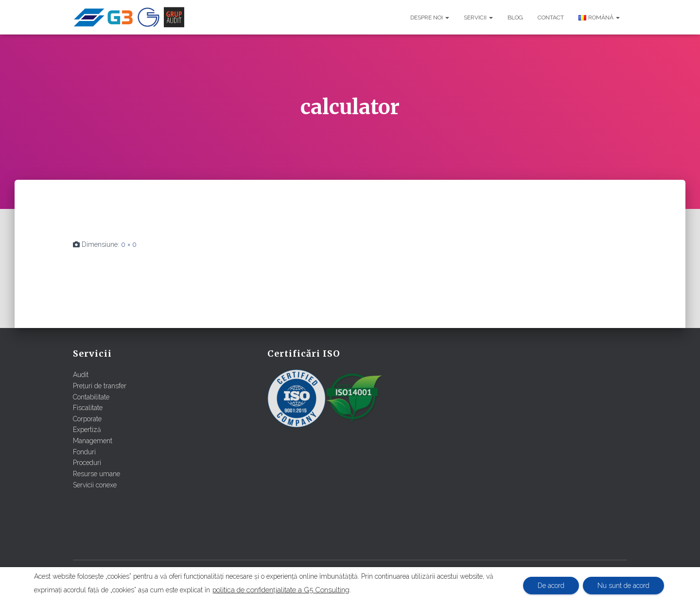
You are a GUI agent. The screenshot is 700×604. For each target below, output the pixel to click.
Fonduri (84, 452)
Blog (515, 17)
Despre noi (430, 17)
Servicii (478, 17)
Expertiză (87, 430)
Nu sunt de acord (623, 586)
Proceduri (87, 463)
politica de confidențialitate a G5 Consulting (281, 590)
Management (93, 441)
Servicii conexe (95, 485)
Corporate (87, 419)
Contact (551, 17)
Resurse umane (96, 474)
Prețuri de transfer (100, 386)
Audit (81, 375)
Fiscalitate (88, 408)
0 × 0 (129, 244)
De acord (551, 586)
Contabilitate (91, 397)
